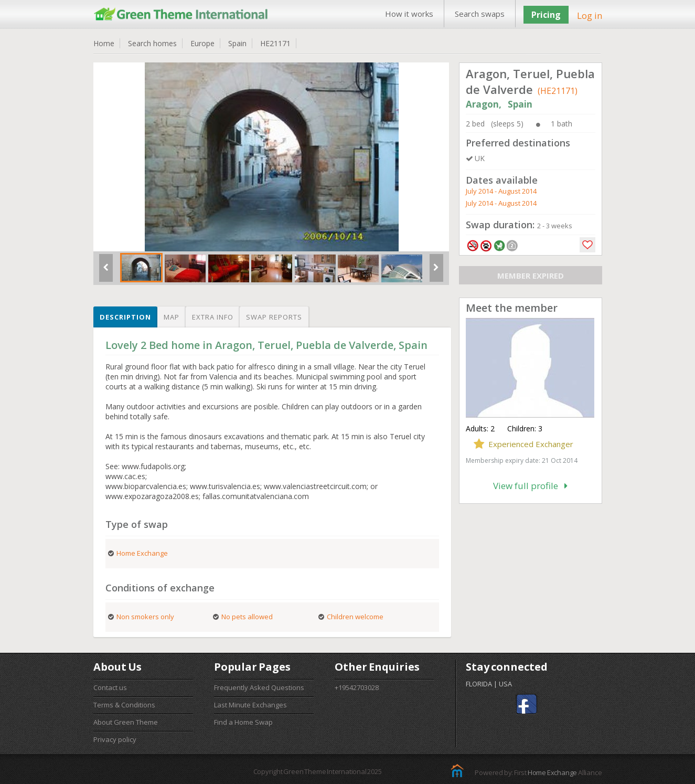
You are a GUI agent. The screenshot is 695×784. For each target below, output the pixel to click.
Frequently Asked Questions (259, 687)
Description (125, 317)
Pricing (546, 15)
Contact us (110, 687)
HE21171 (275, 43)
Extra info (213, 317)
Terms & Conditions (124, 705)
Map (172, 317)
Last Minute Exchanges (250, 705)
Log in (590, 15)
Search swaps (480, 14)
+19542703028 (357, 687)
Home (104, 43)
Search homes (152, 43)
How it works (409, 14)
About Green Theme (126, 722)
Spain (237, 43)
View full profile (530, 486)
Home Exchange (552, 772)
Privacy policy (115, 739)
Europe (202, 43)
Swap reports (274, 317)
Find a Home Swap (243, 722)
